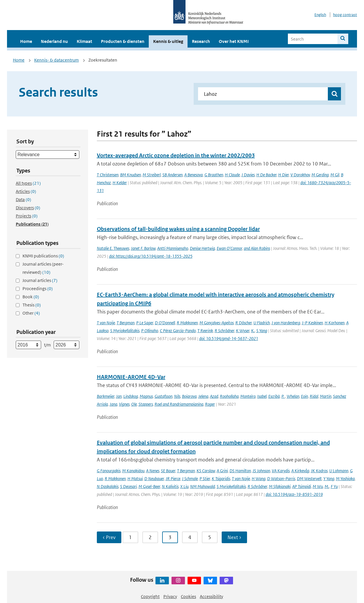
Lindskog (131, 396)
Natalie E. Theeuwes (113, 248)
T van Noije (106, 323)
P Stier (205, 479)
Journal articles (40, 280)
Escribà (274, 396)
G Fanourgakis (109, 471)
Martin (326, 396)
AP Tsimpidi (302, 486)
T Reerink (205, 331)
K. (253, 331)
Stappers (146, 404)
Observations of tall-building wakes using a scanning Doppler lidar (178, 229)
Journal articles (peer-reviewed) (43, 268)
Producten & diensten (123, 41)
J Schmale (190, 479)
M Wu (318, 486)
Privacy (170, 596)
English (320, 15)
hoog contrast (345, 15)
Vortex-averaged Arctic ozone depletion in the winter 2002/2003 (176, 155)
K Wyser (243, 331)
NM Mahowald (203, 486)
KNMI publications (43, 256)
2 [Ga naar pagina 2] (150, 537)
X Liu (184, 486)
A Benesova (194, 175)
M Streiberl (152, 175)
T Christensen (108, 175)
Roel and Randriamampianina (179, 404)
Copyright (150, 596)
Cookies (188, 596)
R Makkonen (187, 323)
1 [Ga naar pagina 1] (130, 537)
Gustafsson (163, 396)
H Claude (232, 175)
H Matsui (135, 479)
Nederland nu (54, 41)
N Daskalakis (108, 486)
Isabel (262, 396)
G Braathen (214, 175)
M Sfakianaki (280, 486)
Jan (119, 396)
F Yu (334, 486)
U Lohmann (339, 471)
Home (26, 41)
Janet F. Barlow (143, 248)
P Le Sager (145, 323)
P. (283, 396)
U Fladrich (262, 323)
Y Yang (329, 479)
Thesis (32, 305)
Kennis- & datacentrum (56, 60)
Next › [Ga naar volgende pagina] (234, 537)
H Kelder (120, 183)
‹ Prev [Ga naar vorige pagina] (109, 537)
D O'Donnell (165, 323)
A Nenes (153, 471)
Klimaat (84, 41)
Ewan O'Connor (229, 248)
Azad (214, 396)
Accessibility (211, 596)
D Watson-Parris (281, 479)
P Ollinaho (150, 331)
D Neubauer (154, 479)
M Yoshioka (345, 479)
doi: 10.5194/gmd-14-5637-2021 (229, 338)
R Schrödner (224, 331)
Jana (113, 404)
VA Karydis (281, 471)
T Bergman (126, 323)
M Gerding (320, 175)
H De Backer (266, 175)
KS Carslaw (206, 471)
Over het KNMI (234, 41)
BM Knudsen (131, 175)
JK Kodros (319, 471)
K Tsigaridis (221, 479)
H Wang (259, 479)
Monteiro (248, 396)
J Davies (248, 175)
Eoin (304, 396)
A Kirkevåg (300, 471)
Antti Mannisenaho (173, 248)
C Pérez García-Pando (178, 331)
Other (31, 313)
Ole (134, 404)
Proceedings (38, 289)
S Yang (262, 331)
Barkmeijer (106, 396)
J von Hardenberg (286, 323)
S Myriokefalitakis (125, 331)
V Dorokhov (300, 175)
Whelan (293, 396)
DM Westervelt (309, 479)
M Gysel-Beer (149, 486)
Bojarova (189, 396)
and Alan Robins (257, 248)
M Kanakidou (133, 471)
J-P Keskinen (312, 323)
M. (327, 486)
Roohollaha (229, 396)
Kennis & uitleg (168, 41)
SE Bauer (168, 471)
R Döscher (244, 323)
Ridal (314, 396)
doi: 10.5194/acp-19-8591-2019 (294, 494)
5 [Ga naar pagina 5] (210, 537)
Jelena (203, 396)
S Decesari (128, 486)
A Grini (222, 471)
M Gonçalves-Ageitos (217, 323)
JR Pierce (173, 479)
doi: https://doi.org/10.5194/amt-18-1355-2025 (151, 256)
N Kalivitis (170, 486)
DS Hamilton (240, 471)
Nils (177, 396)
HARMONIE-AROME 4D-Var (131, 377)
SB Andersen (173, 175)
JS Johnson (261, 471)
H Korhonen (335, 323)
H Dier (283, 175)
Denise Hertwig (202, 248)
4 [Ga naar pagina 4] (190, 537)
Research (201, 41)
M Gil (335, 175)
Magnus (146, 396)
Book (31, 297)
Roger (210, 404)
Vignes (124, 404)
